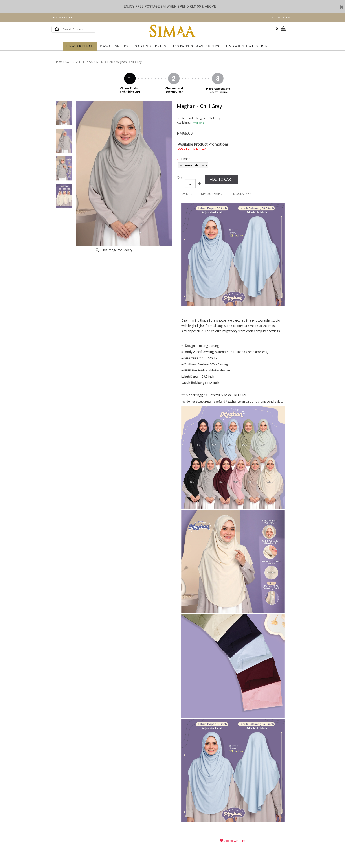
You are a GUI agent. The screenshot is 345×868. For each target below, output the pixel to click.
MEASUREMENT (213, 194)
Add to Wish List (235, 841)
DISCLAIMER (242, 194)
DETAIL (187, 194)
